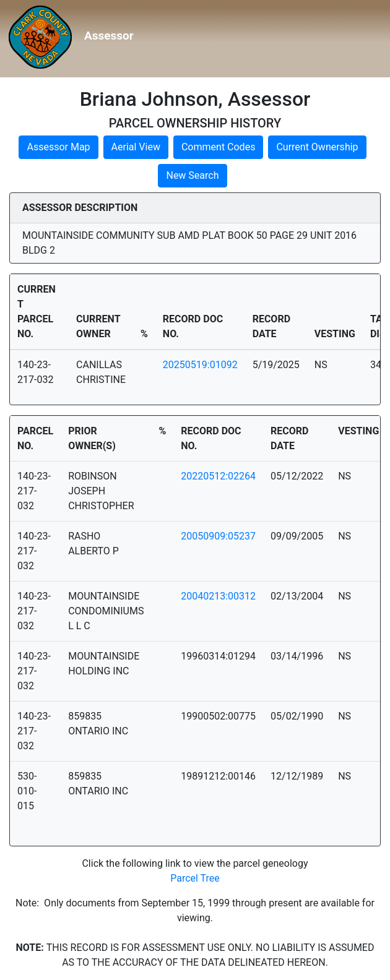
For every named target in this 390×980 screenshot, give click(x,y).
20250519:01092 (200, 365)
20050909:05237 (218, 536)
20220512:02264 (218, 476)
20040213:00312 (218, 596)
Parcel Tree (195, 878)
